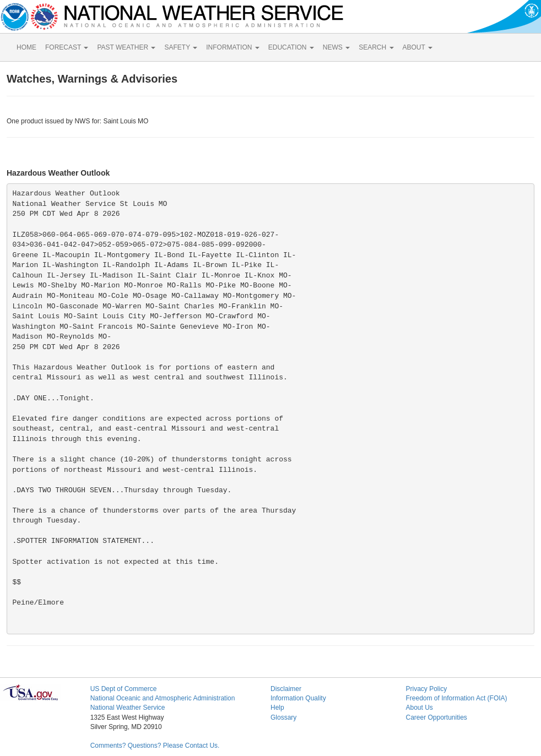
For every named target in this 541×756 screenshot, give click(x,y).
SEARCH (376, 47)
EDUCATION (291, 47)
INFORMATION (232, 47)
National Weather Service (128, 708)
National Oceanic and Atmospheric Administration (163, 698)
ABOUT (418, 47)
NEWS (336, 47)
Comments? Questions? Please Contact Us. (155, 746)
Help (277, 708)
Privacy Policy (426, 689)
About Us (419, 708)
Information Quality (298, 698)
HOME (26, 47)
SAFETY (181, 47)
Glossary (283, 717)
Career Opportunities (436, 717)
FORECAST (67, 47)
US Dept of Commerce (124, 689)
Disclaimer (286, 689)
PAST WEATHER (126, 47)
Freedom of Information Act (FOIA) (456, 698)
